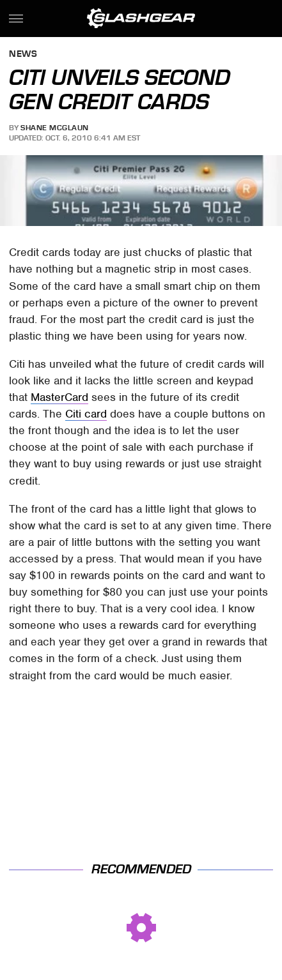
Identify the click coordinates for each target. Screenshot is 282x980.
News (23, 55)
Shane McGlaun (55, 128)
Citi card (86, 414)
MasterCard (59, 397)
